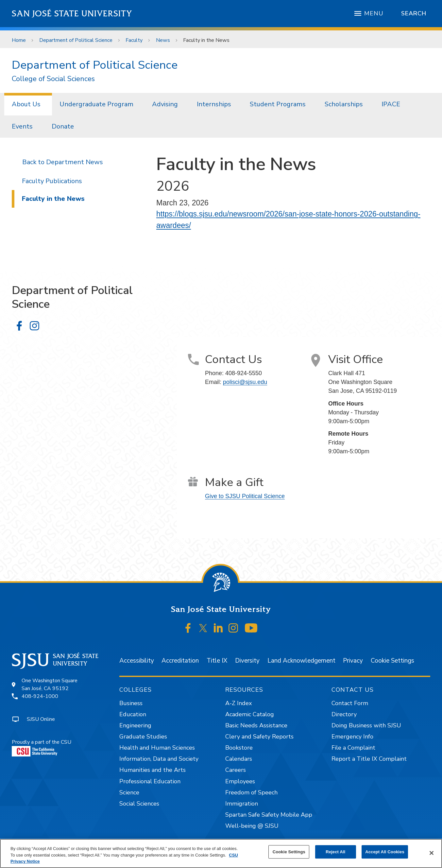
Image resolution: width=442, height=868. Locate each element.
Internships (214, 104)
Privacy (353, 661)
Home (19, 40)
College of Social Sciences (53, 79)
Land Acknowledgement (301, 661)
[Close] (432, 853)
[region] (221, 853)
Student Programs (278, 104)
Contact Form (350, 703)
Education (133, 714)
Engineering (135, 725)
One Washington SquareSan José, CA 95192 (50, 685)
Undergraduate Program (96, 104)
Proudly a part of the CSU (42, 747)
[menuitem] (28, 104)
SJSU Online (41, 719)
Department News (75, 162)
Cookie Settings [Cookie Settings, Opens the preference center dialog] (289, 852)
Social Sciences (139, 804)
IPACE (391, 104)
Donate (63, 126)
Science (129, 792)
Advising (165, 104)
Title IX (217, 661)
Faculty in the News (206, 40)
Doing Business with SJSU (366, 725)
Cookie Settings (392, 661)
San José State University (72, 14)
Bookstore (239, 748)
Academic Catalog (250, 714)
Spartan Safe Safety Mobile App (269, 815)
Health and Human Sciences (157, 748)
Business (131, 703)
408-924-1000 (40, 696)
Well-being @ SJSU (252, 826)
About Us (26, 104)
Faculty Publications (52, 181)
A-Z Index (238, 703)
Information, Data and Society (159, 759)
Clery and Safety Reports (259, 737)
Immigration (242, 804)
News (163, 40)
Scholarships (344, 104)
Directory (344, 714)
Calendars (239, 759)
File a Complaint (353, 748)
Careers (236, 770)
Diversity (247, 661)
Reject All (335, 852)
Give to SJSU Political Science (245, 496)
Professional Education (150, 781)
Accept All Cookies (385, 852)
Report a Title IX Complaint (369, 759)
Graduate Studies (143, 737)
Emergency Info (352, 737)
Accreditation (180, 661)
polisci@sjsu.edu (245, 382)
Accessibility (137, 661)
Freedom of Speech (251, 792)
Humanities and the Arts (153, 770)
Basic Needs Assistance (256, 725)
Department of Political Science (76, 40)
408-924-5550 (244, 373)
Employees (240, 781)
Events (22, 126)
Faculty (134, 40)
